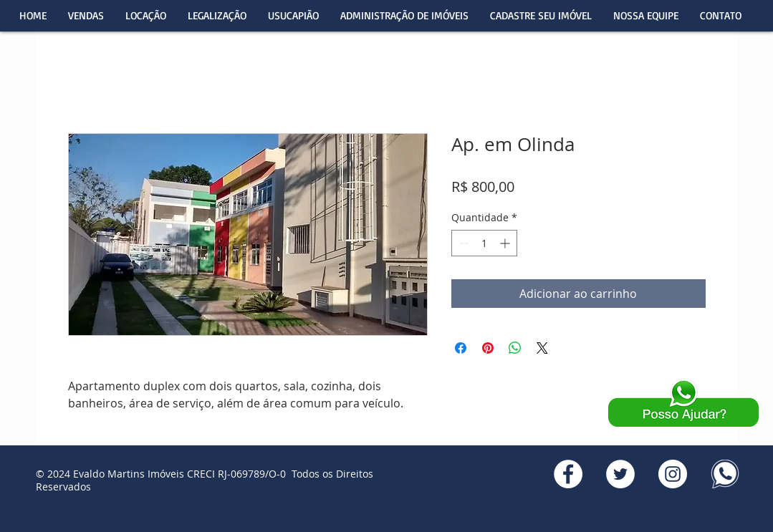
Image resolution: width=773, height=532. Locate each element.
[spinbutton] (484, 243)
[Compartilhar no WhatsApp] (515, 348)
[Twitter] (620, 474)
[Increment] (506, 243)
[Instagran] (673, 474)
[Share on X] (542, 348)
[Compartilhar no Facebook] (461, 348)
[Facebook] (568, 474)
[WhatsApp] (725, 474)
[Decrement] (462, 243)
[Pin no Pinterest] (488, 348)
